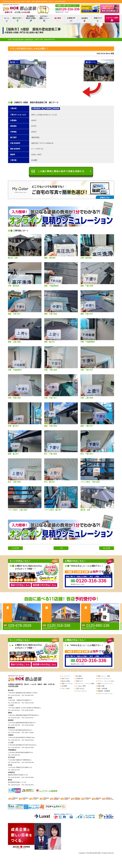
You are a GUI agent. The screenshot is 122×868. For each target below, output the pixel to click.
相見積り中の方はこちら (44, 585)
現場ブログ (98, 19)
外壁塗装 (48, 108)
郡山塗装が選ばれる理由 (31, 18)
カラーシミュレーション (105, 694)
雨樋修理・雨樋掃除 (104, 691)
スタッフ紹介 (66, 689)
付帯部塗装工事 (38, 108)
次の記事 (15, 548)
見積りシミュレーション (105, 684)
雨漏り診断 (101, 686)
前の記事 (107, 548)
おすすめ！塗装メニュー (44, 19)
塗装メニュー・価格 (104, 676)
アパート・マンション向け (106, 681)
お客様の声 (71, 19)
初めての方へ (17, 19)
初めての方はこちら (20, 585)
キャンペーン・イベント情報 (85, 684)
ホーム (7, 20)
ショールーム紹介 (112, 19)
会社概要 (64, 686)
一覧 (61, 548)
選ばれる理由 (66, 681)
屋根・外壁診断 (102, 689)
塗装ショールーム (67, 684)
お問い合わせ (80, 689)
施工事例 (58, 20)
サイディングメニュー (104, 679)
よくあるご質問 (81, 686)
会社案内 (84, 20)
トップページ (66, 676)
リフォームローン (82, 691)
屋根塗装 (56, 108)
